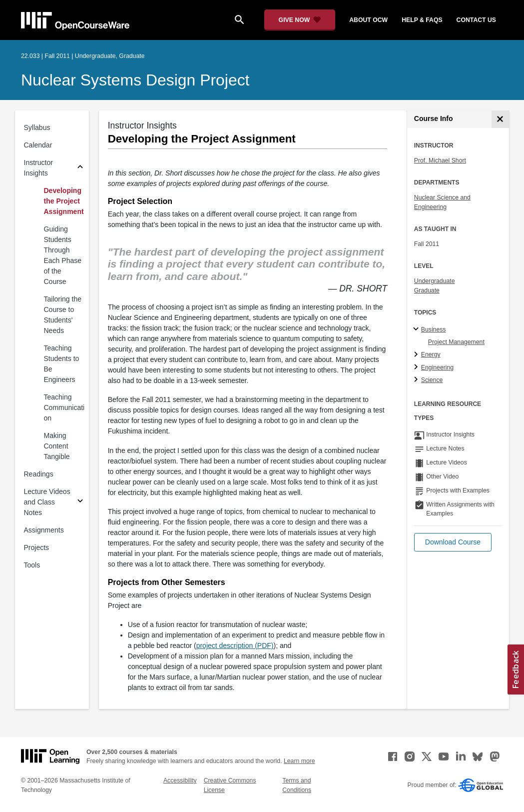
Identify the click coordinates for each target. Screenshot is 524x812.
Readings (39, 474)
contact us (476, 20)
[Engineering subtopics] (417, 367)
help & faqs (422, 20)
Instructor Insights (38, 168)
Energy (431, 354)
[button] (453, 542)
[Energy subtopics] (417, 355)
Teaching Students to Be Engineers (62, 364)
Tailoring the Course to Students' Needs (63, 315)
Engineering (437, 367)
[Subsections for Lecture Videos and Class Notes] (80, 502)
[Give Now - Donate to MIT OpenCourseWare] (300, 20)
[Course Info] (500, 119)
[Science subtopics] (417, 380)
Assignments (44, 530)
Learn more (299, 761)
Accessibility (180, 780)
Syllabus (37, 127)
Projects (37, 547)
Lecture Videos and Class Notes (47, 502)
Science (432, 380)
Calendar (38, 145)
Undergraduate (435, 281)
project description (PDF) (235, 645)
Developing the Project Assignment (64, 201)
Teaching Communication (64, 407)
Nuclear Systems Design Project (135, 80)
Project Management (456, 342)
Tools (32, 565)
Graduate (427, 290)
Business (434, 329)
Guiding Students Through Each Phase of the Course (63, 255)
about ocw (368, 20)
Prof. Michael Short (440, 160)
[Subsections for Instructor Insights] (80, 168)
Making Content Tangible (57, 446)
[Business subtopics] (417, 329)
